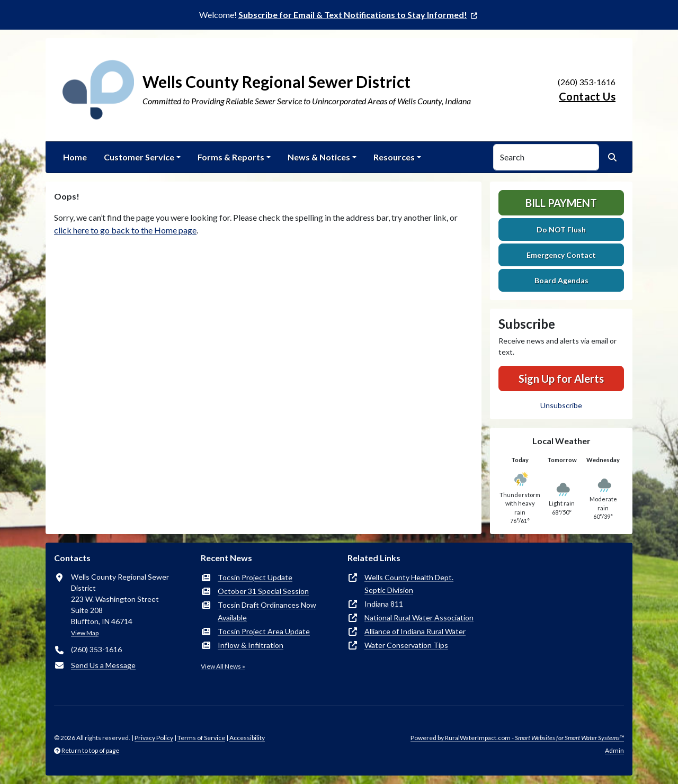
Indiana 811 (384, 604)
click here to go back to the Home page (125, 230)
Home (75, 157)
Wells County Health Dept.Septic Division (409, 584)
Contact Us (587, 96)
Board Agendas (561, 280)
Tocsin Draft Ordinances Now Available (267, 611)
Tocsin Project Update (255, 577)
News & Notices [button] (319, 157)
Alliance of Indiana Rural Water (415, 631)
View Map (85, 633)
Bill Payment (561, 203)
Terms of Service (201, 738)
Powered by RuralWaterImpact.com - (517, 738)
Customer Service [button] (139, 157)
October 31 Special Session (263, 591)
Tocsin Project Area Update (264, 631)
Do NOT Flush (561, 229)
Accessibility (247, 738)
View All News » (223, 666)
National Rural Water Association (419, 618)
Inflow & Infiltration (251, 645)
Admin (614, 750)
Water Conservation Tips (406, 645)
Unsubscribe (561, 405)
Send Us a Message (103, 665)
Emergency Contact (561, 255)
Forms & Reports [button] (231, 157)
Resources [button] (394, 157)
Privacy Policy (154, 738)
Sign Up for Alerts (561, 379)
